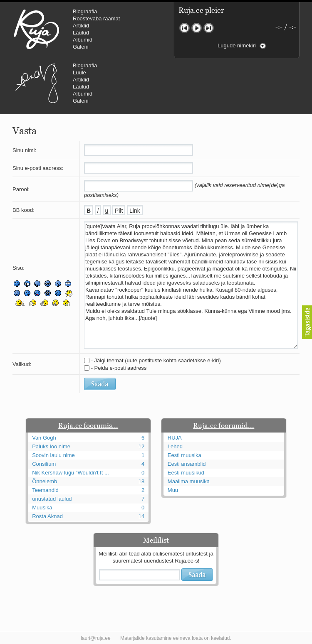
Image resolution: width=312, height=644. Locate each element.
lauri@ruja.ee (96, 638)
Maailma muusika (189, 481)
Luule (79, 73)
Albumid (83, 40)
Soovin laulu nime (53, 455)
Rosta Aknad (47, 516)
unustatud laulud (52, 499)
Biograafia (85, 11)
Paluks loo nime (51, 446)
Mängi (197, 28)
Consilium (44, 464)
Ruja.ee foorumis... (88, 425)
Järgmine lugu (209, 28)
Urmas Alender (36, 83)
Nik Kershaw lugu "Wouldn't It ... (71, 473)
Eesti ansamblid (187, 464)
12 (141, 446)
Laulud (81, 33)
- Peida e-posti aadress (119, 368)
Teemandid (45, 490)
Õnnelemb (45, 481)
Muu (173, 490)
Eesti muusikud (186, 473)
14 (141, 516)
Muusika (42, 508)
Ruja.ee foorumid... (224, 425)
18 (141, 481)
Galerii (81, 47)
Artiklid (81, 26)
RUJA (36, 29)
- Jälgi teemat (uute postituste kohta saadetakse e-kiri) (156, 360)
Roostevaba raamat (96, 18)
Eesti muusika (184, 455)
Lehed (175, 446)
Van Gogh (44, 438)
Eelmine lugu (184, 28)
